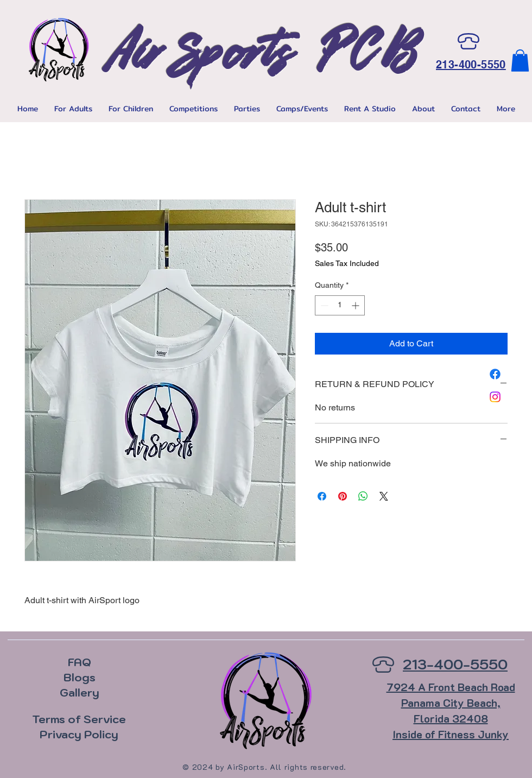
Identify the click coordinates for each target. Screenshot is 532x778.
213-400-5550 (471, 65)
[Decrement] (323, 305)
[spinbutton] (340, 305)
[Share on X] (384, 496)
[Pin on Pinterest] (343, 496)
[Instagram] (495, 397)
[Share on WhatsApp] (363, 496)
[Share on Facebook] (322, 496)
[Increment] (356, 305)
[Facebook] (495, 374)
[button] (520, 61)
